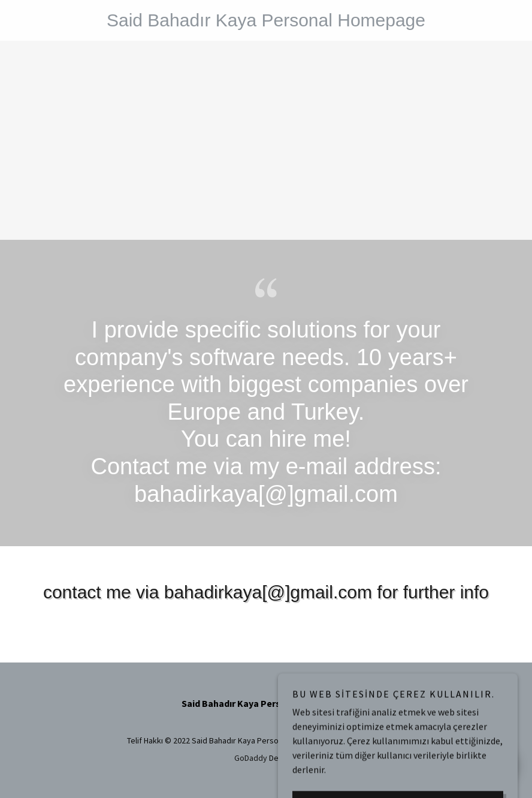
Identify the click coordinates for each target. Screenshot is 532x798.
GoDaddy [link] (251, 758)
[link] (266, 23)
